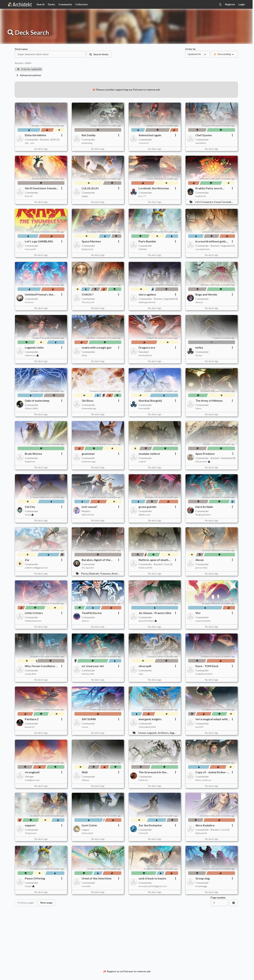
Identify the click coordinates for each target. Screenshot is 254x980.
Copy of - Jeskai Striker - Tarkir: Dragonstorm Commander (211, 772)
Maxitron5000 (145, 568)
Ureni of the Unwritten (97, 878)
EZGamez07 (203, 462)
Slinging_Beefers (203, 515)
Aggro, (174, 733)
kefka (199, 347)
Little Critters (34, 613)
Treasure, (106, 573)
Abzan (200, 560)
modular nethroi (149, 454)
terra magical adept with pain (211, 719)
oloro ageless (147, 294)
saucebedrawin (203, 249)
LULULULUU (90, 188)
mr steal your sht (93, 666)
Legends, (153, 733)
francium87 (30, 249)
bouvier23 (30, 727)
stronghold (32, 772)
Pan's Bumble (147, 241)
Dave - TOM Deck (207, 666)
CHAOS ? (88, 294)
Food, (218, 202)
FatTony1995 (88, 674)
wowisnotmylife (203, 621)
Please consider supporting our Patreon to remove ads (126, 90)
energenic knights (150, 719)
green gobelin (147, 507)
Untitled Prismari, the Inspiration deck (39, 294)
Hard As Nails (204, 507)
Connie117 (144, 143)
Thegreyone (31, 833)
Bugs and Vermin (206, 294)
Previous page (26, 903)
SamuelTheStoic (148, 621)
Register (230, 4)
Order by (190, 49)
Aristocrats (118, 573)
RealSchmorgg (88, 462)
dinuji (84, 355)
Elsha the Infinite (35, 135)
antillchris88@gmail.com (37, 568)
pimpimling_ (87, 143)
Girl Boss (88, 401)
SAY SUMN (89, 719)
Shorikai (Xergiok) (150, 401)
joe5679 (199, 727)
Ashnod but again (150, 135)
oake (141, 674)
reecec (85, 727)
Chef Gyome (204, 135)
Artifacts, (164, 733)
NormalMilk (144, 408)
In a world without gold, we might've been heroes (212, 241)
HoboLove (143, 780)
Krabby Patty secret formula (209, 188)
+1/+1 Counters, (204, 202)
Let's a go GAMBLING (39, 241)
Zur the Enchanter (150, 825)
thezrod (29, 196)
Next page (46, 903)
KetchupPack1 (145, 355)
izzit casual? (90, 507)
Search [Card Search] (41, 4)
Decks (51, 4)
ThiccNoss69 (88, 302)
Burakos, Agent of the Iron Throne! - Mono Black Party (99, 560)
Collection (81, 4)
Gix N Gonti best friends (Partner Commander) (41, 188)
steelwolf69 (30, 674)
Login (242, 4)
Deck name (21, 49)
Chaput (30, 886)
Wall (85, 772)
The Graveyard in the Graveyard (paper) (152, 772)
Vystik (29, 515)
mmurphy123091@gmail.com (153, 886)
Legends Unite (34, 347)
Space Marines (91, 241)
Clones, (143, 733)
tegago (85, 196)
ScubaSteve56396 (204, 674)
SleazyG (199, 302)
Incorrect (29, 302)
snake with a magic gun (97, 347)
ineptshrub (200, 196)
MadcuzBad (87, 833)
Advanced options (29, 75)
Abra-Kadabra (205, 825)
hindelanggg (201, 886)
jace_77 (142, 196)
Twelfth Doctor (92, 613)
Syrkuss (85, 621)
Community (65, 4)
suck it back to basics (152, 878)
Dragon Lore (147, 347)
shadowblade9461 (147, 727)
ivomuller (86, 886)
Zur (27, 560)
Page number (218, 897)
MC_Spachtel (88, 568)
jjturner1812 (201, 568)
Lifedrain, (94, 573)
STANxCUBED (31, 408)
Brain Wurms (33, 454)
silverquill (145, 666)
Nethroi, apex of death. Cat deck (154, 560)
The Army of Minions (209, 401)
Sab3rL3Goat (88, 515)
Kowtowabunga (89, 408)
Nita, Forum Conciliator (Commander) (40, 666)
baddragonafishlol (147, 302)
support (30, 825)
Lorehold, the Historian (154, 188)
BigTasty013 (201, 833)
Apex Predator (205, 454)
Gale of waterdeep (37, 401)
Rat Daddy (89, 135)
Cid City (30, 507)
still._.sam (29, 143)
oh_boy (199, 355)
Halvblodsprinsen (33, 621)
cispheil (142, 462)
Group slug (203, 878)
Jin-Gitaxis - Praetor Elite (155, 613)
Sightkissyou (144, 515)
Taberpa (85, 780)
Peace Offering (35, 878)
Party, (85, 573)
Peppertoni (30, 462)
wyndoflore (201, 143)
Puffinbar (143, 249)
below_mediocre (203, 780)
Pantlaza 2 (32, 719)
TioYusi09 (143, 833)
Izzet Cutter (90, 825)
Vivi (198, 613)
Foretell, (227, 202)
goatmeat (88, 454)
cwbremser (32, 355)
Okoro (198, 408)
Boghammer (88, 249)
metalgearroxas (32, 780)
